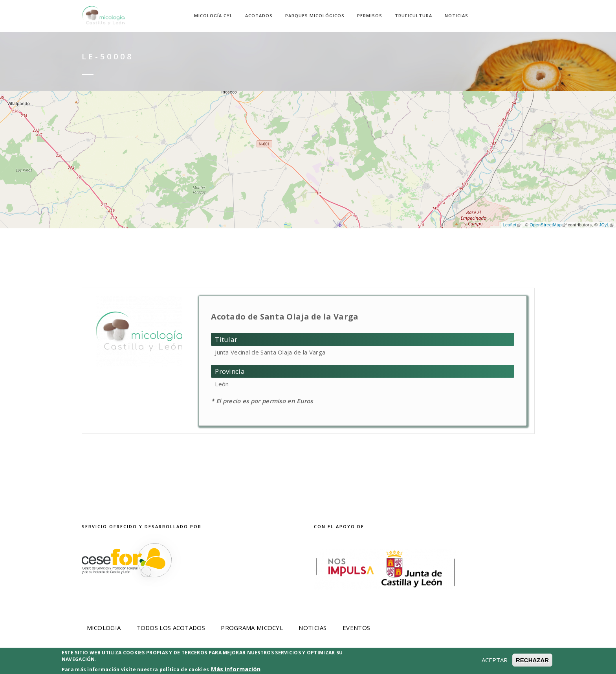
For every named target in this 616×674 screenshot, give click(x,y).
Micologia (104, 628)
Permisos (370, 16)
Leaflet (512, 225)
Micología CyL (213, 16)
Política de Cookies (335, 663)
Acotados (259, 16)
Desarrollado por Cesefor (429, 663)
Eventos (356, 628)
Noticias (456, 16)
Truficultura (413, 16)
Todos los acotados (171, 628)
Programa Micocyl (252, 628)
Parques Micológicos (315, 16)
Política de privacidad (251, 663)
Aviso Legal (183, 663)
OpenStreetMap (548, 225)
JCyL (607, 225)
